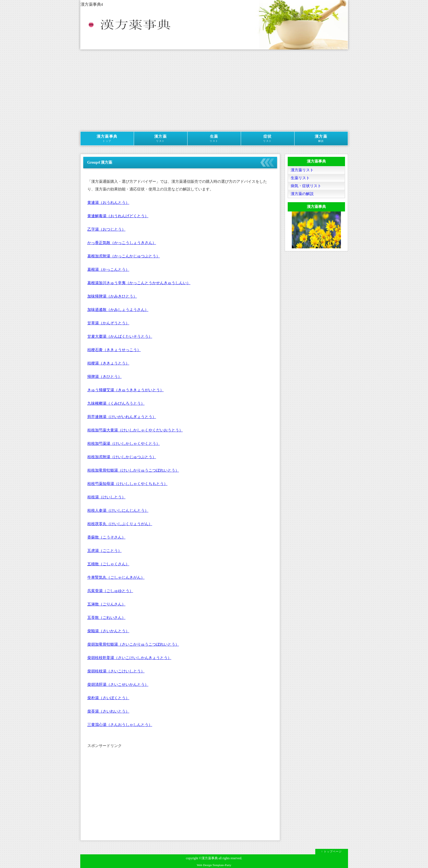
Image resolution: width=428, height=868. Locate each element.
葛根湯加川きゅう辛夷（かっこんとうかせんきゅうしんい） (139, 283)
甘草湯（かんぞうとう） (108, 323)
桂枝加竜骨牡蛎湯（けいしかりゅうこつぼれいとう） (133, 470)
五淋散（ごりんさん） (106, 604)
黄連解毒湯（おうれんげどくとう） (118, 216)
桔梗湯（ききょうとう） (108, 363)
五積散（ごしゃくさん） (108, 564)
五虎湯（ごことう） (105, 551)
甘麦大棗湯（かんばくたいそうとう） (120, 336)
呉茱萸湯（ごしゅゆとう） (110, 591)
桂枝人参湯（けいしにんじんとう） (118, 510)
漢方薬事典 (107, 139)
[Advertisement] (214, 90)
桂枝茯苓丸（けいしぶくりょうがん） (120, 524)
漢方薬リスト (302, 170)
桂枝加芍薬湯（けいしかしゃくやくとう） (124, 444)
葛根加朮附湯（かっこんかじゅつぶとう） (124, 256)
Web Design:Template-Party (214, 865)
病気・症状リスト (306, 186)
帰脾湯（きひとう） (105, 377)
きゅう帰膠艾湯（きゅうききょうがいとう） (126, 390)
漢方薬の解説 (302, 194)
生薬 (214, 139)
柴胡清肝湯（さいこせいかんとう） (118, 685)
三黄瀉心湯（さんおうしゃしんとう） (120, 725)
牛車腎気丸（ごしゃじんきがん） (116, 577)
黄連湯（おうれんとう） (108, 203)
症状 (268, 139)
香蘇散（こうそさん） (106, 537)
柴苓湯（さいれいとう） (108, 711)
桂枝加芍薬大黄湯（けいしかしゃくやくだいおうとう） (135, 430)
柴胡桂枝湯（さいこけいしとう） (116, 671)
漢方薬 (161, 139)
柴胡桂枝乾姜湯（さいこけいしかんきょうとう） (129, 658)
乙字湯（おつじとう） (106, 229)
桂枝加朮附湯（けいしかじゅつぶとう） (122, 457)
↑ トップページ (332, 851)
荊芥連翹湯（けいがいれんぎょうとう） (122, 417)
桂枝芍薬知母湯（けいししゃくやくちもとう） (127, 484)
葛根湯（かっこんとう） (108, 270)
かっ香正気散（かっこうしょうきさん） (122, 243)
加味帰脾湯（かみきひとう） (112, 296)
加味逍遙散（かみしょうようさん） (118, 310)
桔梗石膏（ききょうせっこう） (114, 350)
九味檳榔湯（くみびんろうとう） (116, 403)
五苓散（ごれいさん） (106, 618)
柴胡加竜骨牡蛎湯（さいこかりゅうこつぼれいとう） (133, 644)
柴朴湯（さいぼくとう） (108, 698)
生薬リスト (300, 178)
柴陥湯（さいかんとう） (108, 631)
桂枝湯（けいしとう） (106, 497)
